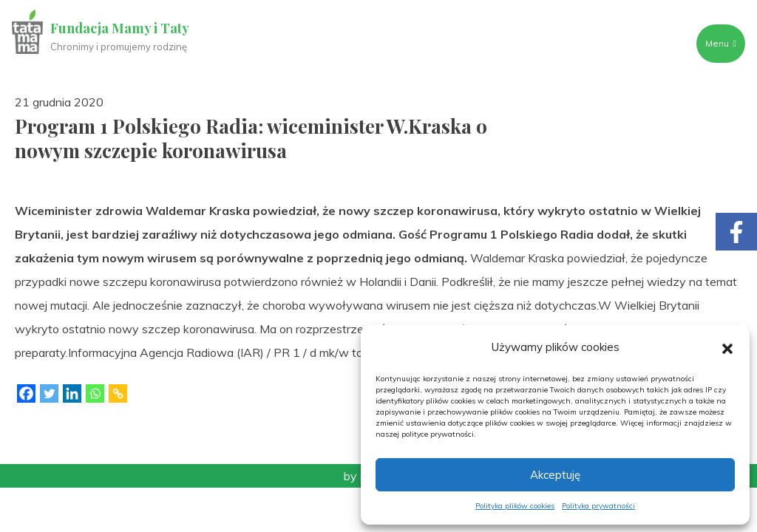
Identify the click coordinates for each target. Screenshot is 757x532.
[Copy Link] (118, 393)
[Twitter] (49, 393)
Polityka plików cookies (515, 506)
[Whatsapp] (95, 393)
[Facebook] (26, 393)
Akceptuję (555, 475)
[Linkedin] (72, 393)
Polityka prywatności (598, 506)
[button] (727, 347)
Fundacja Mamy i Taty (120, 28)
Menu (721, 43)
